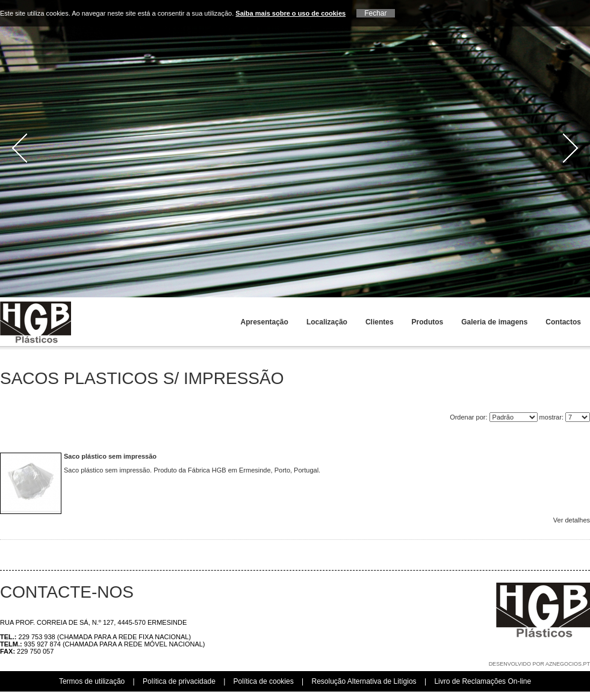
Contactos (563, 322)
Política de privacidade (179, 681)
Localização (327, 322)
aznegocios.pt (568, 664)
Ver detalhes (572, 520)
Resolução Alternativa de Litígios (364, 681)
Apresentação (265, 322)
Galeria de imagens (494, 322)
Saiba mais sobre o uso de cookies (290, 13)
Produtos (428, 322)
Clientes (380, 322)
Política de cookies (264, 681)
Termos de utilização (92, 681)
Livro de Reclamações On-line (483, 681)
